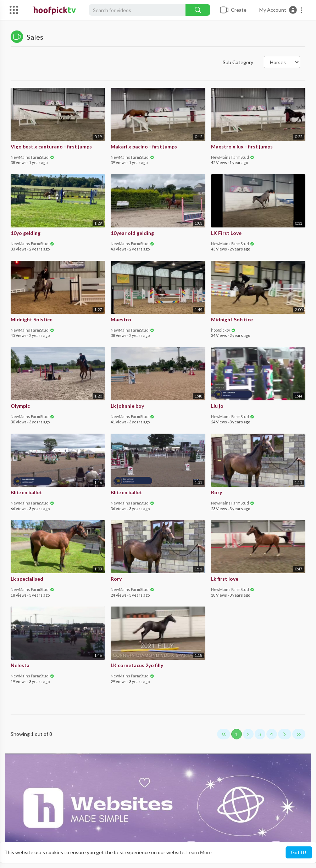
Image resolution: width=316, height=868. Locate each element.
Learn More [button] (199, 852)
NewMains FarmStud (32, 157)
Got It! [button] (299, 852)
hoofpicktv (223, 330)
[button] (281, 10)
